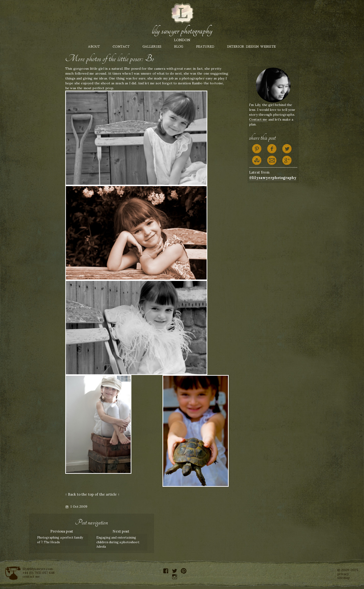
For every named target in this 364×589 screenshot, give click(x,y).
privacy (343, 574)
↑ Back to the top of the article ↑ (92, 494)
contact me (31, 576)
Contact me (258, 119)
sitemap (344, 578)
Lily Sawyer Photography (182, 31)
